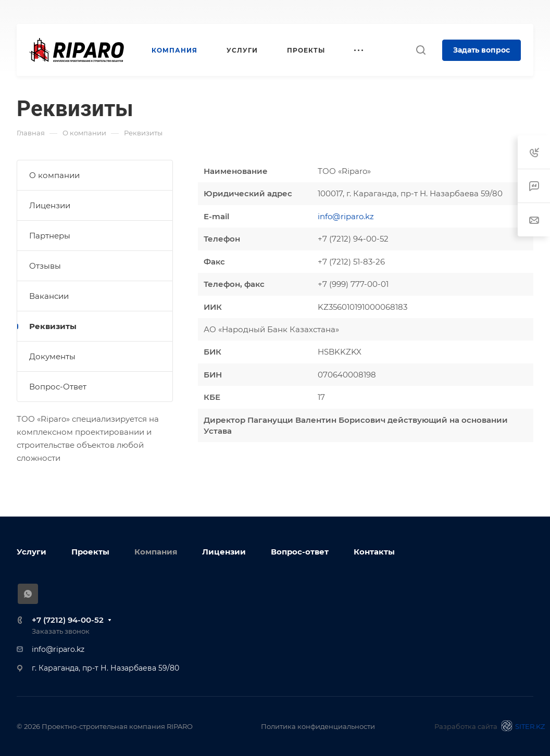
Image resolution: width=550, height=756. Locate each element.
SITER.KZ (521, 726)
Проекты (90, 552)
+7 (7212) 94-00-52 (68, 620)
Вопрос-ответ (300, 552)
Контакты (374, 552)
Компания (156, 552)
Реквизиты (53, 326)
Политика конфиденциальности (318, 726)
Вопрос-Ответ (58, 387)
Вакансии (49, 296)
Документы (52, 356)
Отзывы (45, 266)
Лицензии (50, 205)
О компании (54, 175)
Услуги (32, 552)
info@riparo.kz (346, 216)
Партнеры (50, 236)
